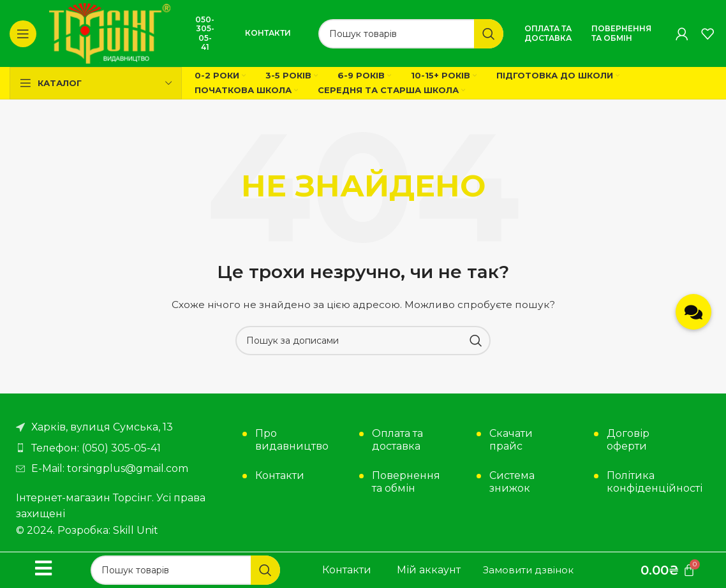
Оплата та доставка (548, 33)
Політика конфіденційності (647, 482)
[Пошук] (411, 34)
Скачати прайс (511, 440)
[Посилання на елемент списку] (123, 448)
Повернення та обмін (621, 33)
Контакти (268, 33)
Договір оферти (628, 440)
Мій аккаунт (429, 570)
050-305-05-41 (205, 33)
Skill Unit (136, 530)
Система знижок (512, 482)
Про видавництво (292, 440)
